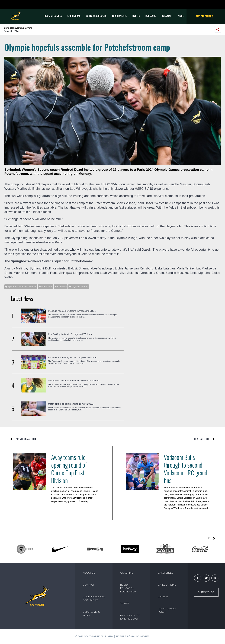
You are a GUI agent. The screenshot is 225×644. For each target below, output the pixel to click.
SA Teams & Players (96, 16)
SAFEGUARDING (167, 585)
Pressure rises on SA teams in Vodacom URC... (72, 311)
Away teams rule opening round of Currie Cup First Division (69, 469)
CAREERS (163, 596)
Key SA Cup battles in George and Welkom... (71, 334)
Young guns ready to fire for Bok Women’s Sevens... (74, 381)
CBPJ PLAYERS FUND (91, 614)
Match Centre (204, 16)
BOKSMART (167, 16)
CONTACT (89, 585)
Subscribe (206, 592)
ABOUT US (89, 573)
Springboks (74, 16)
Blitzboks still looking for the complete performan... (73, 357)
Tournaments (119, 16)
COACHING (127, 573)
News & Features (53, 16)
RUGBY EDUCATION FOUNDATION (128, 588)
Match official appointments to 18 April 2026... (71, 404)
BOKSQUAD (151, 16)
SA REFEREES (165, 573)
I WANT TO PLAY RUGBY (167, 610)
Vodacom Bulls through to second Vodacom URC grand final (186, 469)
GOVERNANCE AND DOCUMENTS (94, 598)
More (181, 16)
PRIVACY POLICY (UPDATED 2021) (130, 617)
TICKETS (136, 16)
